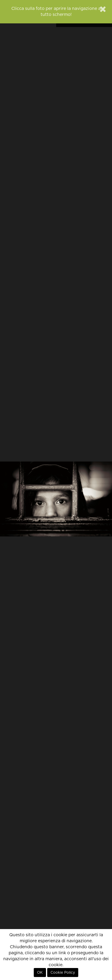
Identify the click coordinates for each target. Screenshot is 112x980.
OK (40, 973)
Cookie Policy (63, 973)
